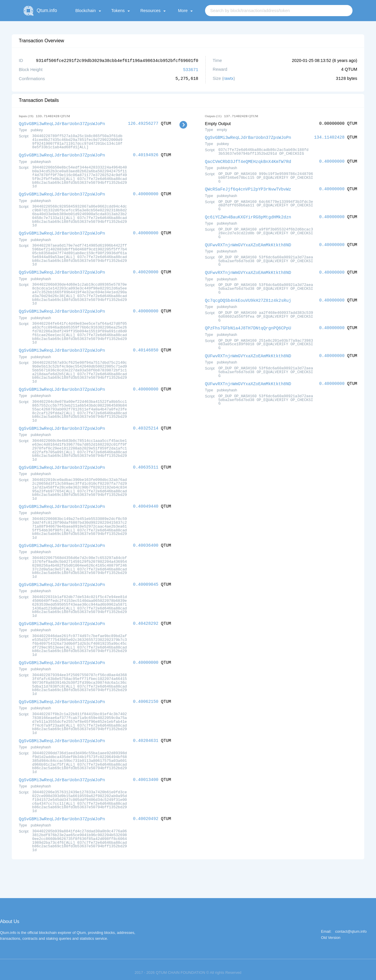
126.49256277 (143, 123)
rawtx (229, 78)
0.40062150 (146, 697)
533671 (191, 69)
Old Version (331, 932)
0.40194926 (146, 154)
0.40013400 (146, 774)
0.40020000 (146, 270)
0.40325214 (146, 425)
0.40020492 (146, 813)
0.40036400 (146, 542)
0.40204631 (146, 735)
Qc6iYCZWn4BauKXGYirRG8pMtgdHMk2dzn (248, 215)
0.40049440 (146, 503)
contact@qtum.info (351, 926)
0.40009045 (146, 580)
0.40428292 (146, 619)
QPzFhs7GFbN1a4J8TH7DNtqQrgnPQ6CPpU (248, 325)
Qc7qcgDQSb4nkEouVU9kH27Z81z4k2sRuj (248, 298)
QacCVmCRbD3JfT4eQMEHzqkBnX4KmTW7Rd (248, 160)
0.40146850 (146, 348)
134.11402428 (329, 137)
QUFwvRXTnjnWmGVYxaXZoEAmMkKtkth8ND (248, 243)
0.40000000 (146, 193)
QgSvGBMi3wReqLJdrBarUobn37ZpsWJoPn (62, 123)
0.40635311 (146, 464)
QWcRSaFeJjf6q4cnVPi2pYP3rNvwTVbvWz (248, 188)
